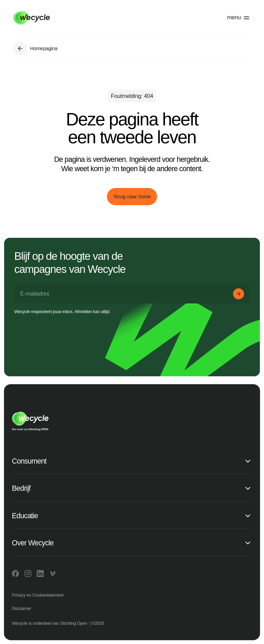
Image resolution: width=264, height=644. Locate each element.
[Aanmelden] (239, 294)
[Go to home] (69, 18)
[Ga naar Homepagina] (20, 48)
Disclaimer (22, 609)
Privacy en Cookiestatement (38, 595)
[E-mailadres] (132, 294)
